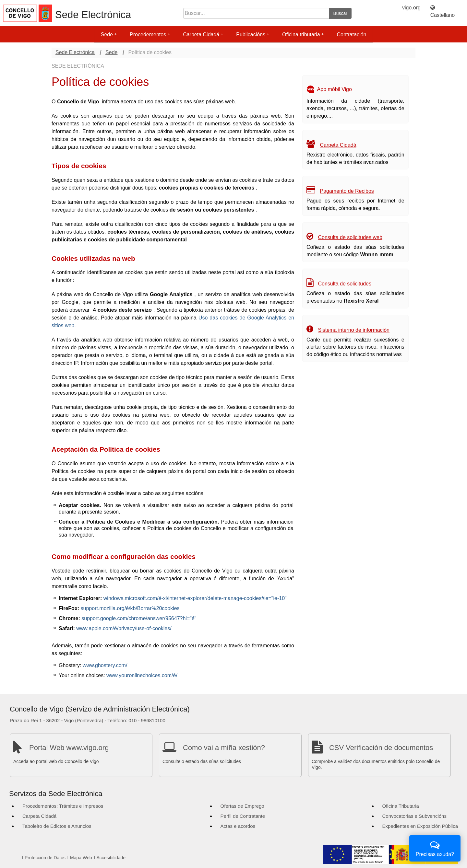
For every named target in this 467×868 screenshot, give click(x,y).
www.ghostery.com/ (105, 665)
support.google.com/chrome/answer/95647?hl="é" (139, 618)
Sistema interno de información (354, 330)
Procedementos (150, 35)
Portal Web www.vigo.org (69, 748)
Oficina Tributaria (401, 806)
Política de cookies (150, 52)
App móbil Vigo (335, 90)
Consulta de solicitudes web (350, 237)
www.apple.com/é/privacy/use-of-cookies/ (124, 628)
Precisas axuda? (435, 848)
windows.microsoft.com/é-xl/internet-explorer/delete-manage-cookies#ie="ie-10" (195, 598)
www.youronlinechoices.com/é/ (142, 675)
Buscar (340, 13)
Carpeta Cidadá (203, 35)
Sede (109, 35)
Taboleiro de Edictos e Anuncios (57, 826)
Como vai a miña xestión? (224, 748)
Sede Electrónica (93, 15)
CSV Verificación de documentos (381, 748)
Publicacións (253, 35)
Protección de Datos (45, 858)
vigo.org (411, 8)
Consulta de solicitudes (345, 284)
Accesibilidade (111, 858)
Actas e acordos (238, 826)
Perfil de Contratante (243, 816)
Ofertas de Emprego (242, 806)
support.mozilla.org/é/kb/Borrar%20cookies (130, 608)
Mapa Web (81, 858)
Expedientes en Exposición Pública (420, 826)
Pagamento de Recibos (347, 191)
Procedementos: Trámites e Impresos (63, 806)
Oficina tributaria (303, 35)
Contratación (352, 35)
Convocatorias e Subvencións (414, 816)
